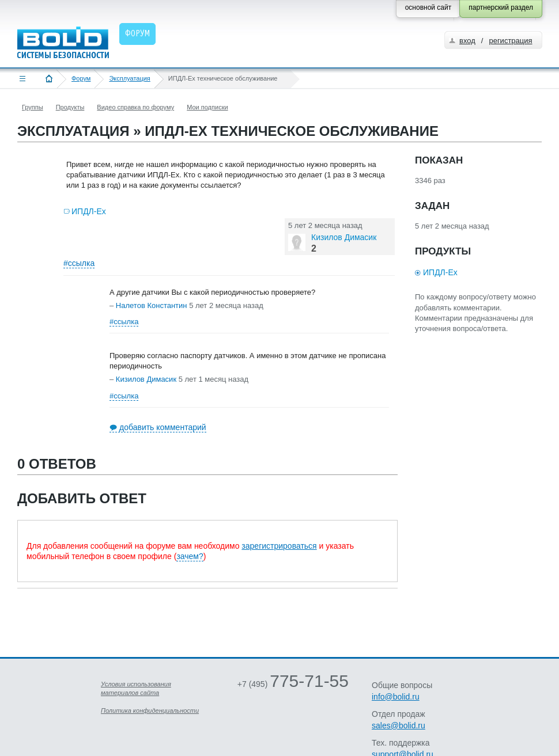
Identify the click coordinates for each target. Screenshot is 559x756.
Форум (81, 78)
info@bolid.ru (396, 697)
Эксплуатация (129, 78)
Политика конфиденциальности (150, 711)
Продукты (70, 107)
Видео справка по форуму (135, 107)
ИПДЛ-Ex (89, 211)
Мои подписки (207, 107)
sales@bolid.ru (399, 725)
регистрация (510, 41)
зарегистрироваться (279, 546)
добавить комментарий (163, 427)
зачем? (190, 556)
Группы (33, 107)
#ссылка (79, 263)
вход (467, 41)
